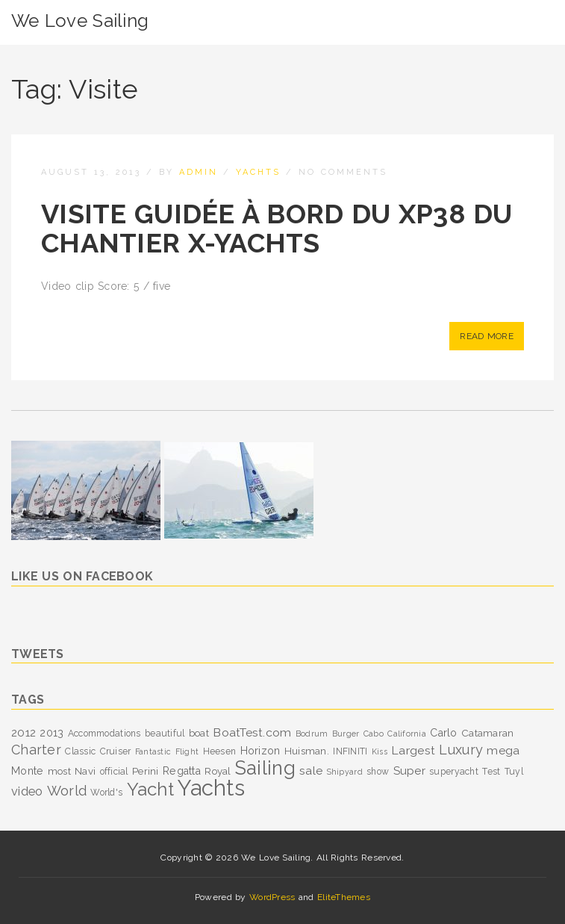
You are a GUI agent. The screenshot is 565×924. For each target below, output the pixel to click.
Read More (487, 336)
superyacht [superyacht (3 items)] (454, 772)
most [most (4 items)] (59, 771)
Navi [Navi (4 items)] (85, 771)
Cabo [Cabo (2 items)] (374, 734)
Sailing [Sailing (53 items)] (265, 768)
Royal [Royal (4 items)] (218, 771)
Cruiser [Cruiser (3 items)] (116, 751)
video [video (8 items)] (27, 791)
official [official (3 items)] (114, 772)
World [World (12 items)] (67, 791)
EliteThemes (344, 897)
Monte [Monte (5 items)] (27, 771)
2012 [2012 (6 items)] (24, 733)
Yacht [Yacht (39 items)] (150, 789)
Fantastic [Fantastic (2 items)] (153, 751)
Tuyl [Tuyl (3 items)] (514, 772)
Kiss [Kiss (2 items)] (380, 751)
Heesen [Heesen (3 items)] (220, 751)
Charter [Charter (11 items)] (36, 750)
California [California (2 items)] (407, 734)
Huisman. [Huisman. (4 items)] (307, 751)
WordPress (272, 897)
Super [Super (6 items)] (409, 771)
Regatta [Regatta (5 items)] (182, 771)
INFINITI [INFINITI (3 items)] (350, 751)
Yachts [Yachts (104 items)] (211, 788)
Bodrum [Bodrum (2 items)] (312, 734)
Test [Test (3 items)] (491, 772)
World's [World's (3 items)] (106, 793)
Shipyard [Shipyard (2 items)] (345, 772)
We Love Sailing (80, 21)
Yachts (258, 172)
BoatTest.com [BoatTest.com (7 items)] (252, 732)
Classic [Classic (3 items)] (80, 751)
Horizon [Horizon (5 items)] (260, 751)
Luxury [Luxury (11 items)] (461, 750)
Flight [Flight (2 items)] (187, 751)
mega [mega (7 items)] (503, 750)
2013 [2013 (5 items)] (51, 733)
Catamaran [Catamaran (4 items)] (488, 733)
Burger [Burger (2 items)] (346, 734)
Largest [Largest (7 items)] (413, 750)
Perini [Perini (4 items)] (146, 771)
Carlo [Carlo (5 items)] (443, 733)
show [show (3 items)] (378, 772)
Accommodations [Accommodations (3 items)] (104, 734)
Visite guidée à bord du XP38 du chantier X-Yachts (277, 229)
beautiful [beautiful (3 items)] (165, 734)
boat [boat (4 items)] (199, 733)
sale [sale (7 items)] (311, 770)
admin (199, 172)
